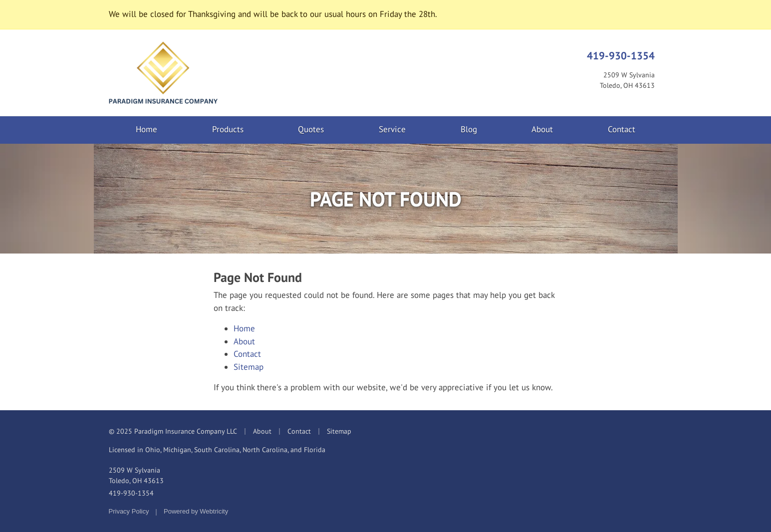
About (542, 129)
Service (392, 129)
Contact (622, 129)
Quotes (311, 129)
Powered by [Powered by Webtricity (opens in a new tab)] (196, 511)
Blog (469, 129)
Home (146, 129)
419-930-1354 (621, 55)
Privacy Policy (129, 511)
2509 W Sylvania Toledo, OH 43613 (136, 475)
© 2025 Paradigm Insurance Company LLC (173, 431)
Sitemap (249, 367)
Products (228, 129)
